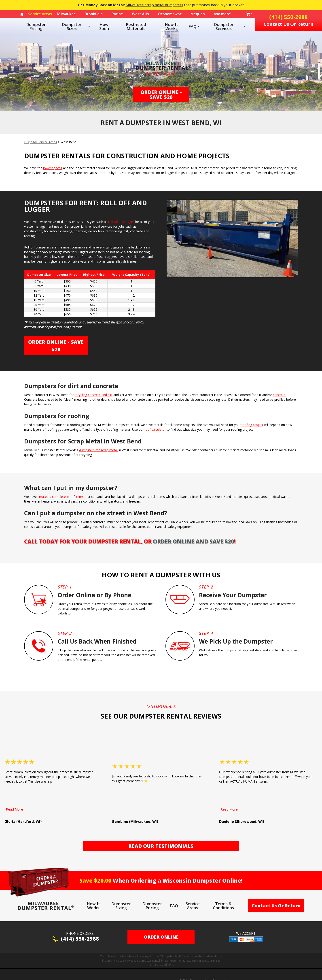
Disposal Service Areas (41, 142)
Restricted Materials (136, 26)
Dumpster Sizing (121, 892)
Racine (117, 14)
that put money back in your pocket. (161, 5)
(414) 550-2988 (76, 926)
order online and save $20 (194, 541)
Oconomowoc (170, 14)
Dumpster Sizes (72, 26)
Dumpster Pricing (36, 26)
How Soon (104, 26)
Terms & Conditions (223, 892)
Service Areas (193, 892)
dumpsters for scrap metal (98, 450)
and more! (222, 14)
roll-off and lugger (121, 222)
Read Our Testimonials (161, 832)
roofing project (252, 425)
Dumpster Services (230, 26)
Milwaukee (67, 14)
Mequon (198, 14)
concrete (279, 395)
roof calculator (155, 429)
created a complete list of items (61, 497)
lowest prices (53, 168)
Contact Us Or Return (276, 892)
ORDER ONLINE (161, 923)
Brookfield (94, 14)
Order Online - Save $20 (161, 94)
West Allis (140, 14)
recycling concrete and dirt (93, 395)
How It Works (171, 26)
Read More (14, 796)
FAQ (193, 26)
